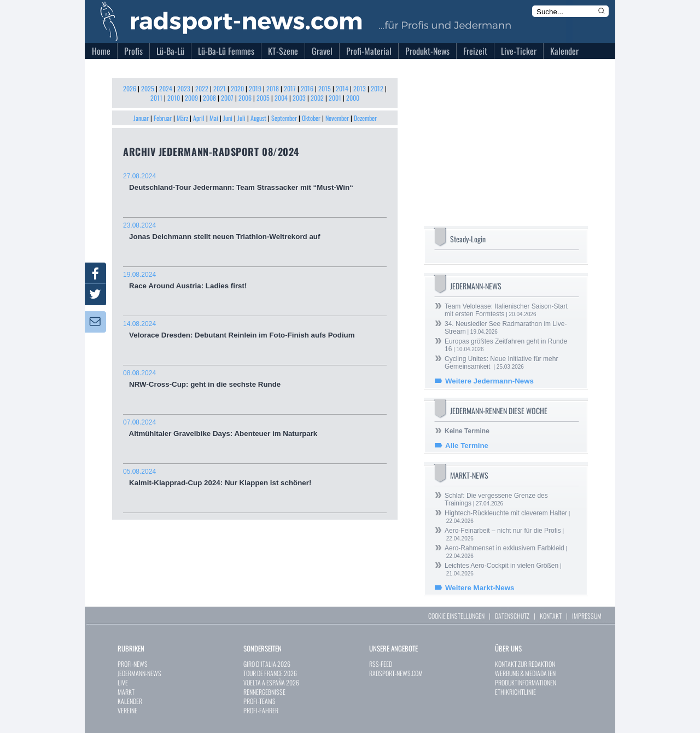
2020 (237, 88)
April (199, 118)
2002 (317, 98)
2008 (209, 98)
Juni (228, 118)
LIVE (123, 682)
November (337, 118)
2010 (174, 98)
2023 (184, 88)
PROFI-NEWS (133, 664)
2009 (191, 98)
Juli (241, 118)
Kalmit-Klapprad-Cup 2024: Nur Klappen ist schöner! (255, 477)
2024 (166, 88)
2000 (353, 98)
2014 (342, 88)
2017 (290, 88)
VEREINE (127, 710)
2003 (299, 98)
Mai (214, 118)
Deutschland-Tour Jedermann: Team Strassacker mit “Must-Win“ (255, 182)
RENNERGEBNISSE (264, 692)
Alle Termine (467, 446)
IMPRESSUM (587, 616)
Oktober (311, 118)
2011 (156, 98)
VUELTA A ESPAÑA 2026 (271, 682)
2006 (245, 98)
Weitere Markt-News (480, 588)
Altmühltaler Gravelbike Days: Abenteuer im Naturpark (255, 428)
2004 (281, 98)
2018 (273, 88)
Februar (163, 118)
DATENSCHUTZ (512, 616)
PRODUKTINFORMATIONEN (526, 682)
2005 (263, 98)
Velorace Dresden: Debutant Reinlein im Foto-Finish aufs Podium (255, 330)
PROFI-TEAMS (259, 701)
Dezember (365, 118)
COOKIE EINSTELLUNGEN (456, 616)
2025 (148, 88)
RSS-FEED (381, 664)
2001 (335, 98)
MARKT (126, 692)
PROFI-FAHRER (261, 710)
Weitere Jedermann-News (489, 381)
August (258, 118)
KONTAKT (551, 616)
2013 (360, 88)
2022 (202, 88)
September (284, 118)
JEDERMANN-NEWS (139, 673)
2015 (325, 88)
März (182, 118)
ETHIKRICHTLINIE (515, 692)
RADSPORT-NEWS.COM (396, 673)
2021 (220, 88)
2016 (307, 88)
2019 (255, 88)
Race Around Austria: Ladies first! (255, 280)
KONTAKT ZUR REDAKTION (525, 664)
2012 (377, 88)
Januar (141, 118)
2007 (227, 98)
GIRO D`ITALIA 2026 (267, 664)
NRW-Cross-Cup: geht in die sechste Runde (255, 379)
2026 (130, 88)
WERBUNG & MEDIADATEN (525, 673)
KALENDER (130, 701)
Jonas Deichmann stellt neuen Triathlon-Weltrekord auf (255, 231)
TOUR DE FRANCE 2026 (270, 673)
